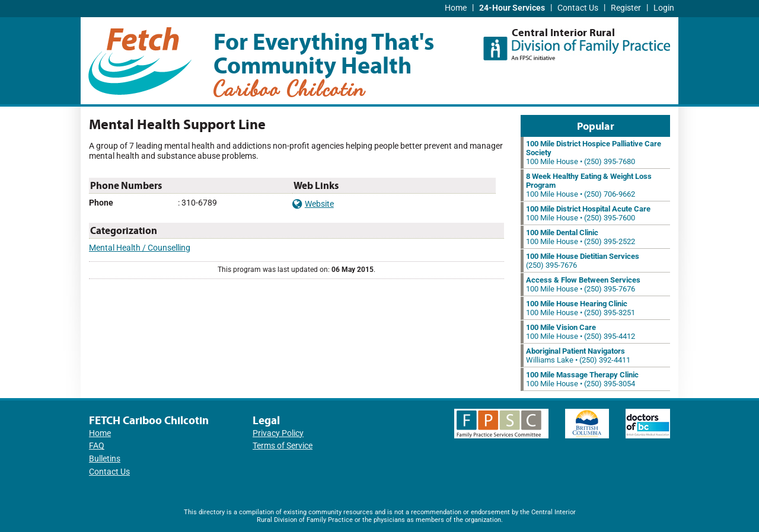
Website (313, 204)
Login (664, 8)
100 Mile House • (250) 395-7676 (583, 284)
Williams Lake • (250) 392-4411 (578, 355)
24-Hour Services (512, 8)
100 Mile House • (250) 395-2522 (581, 237)
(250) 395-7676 (583, 261)
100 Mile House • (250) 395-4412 (581, 332)
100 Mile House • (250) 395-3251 (581, 308)
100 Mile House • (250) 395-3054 (582, 379)
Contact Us (578, 8)
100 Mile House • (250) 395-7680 (594, 153)
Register (626, 8)
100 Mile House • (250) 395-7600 (588, 213)
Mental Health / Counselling (140, 248)
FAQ (97, 446)
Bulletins (105, 459)
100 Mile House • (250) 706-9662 (589, 185)
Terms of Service (283, 446)
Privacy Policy (278, 433)
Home (456, 8)
